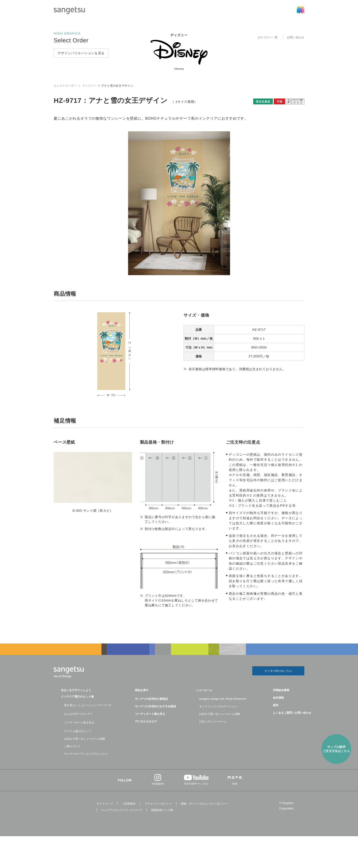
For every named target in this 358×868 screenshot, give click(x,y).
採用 (276, 705)
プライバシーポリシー (158, 804)
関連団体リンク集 (162, 810)
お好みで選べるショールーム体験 (85, 739)
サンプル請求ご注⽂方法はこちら (336, 749)
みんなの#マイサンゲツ (79, 714)
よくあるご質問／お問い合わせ (292, 713)
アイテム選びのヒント (78, 731)
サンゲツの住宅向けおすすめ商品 (155, 706)
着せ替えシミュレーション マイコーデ (88, 705)
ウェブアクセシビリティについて (122, 810)
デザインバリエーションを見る (81, 53)
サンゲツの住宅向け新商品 (151, 699)
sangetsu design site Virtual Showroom (223, 699)
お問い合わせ (296, 37)
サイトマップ (105, 804)
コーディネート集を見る (79, 723)
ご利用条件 (129, 804)
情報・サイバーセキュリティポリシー (204, 804)
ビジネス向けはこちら (278, 671)
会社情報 (278, 698)
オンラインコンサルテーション (218, 706)
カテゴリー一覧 (268, 37)
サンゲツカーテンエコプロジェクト (86, 754)
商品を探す (142, 690)
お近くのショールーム (213, 721)
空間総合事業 (281, 690)
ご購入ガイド (72, 746)
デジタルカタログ (146, 721)
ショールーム (204, 690)
